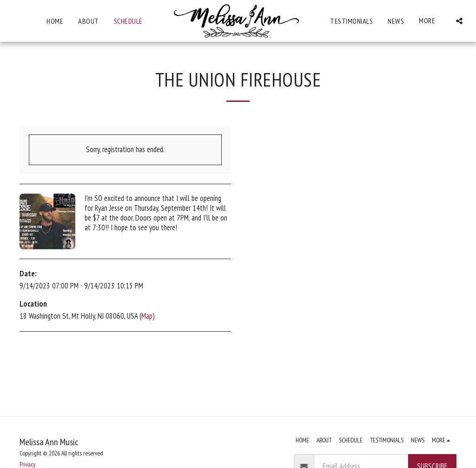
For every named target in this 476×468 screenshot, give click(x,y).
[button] (460, 21)
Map (147, 316)
